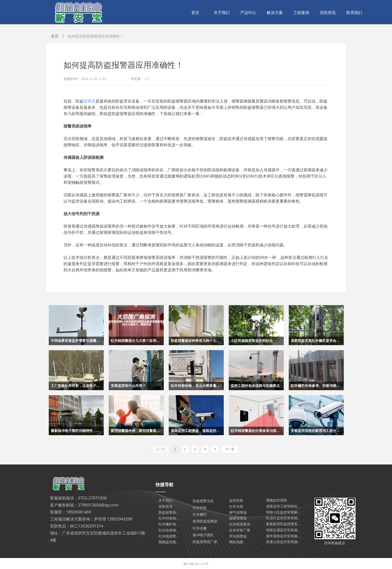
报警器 (89, 101)
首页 (55, 36)
